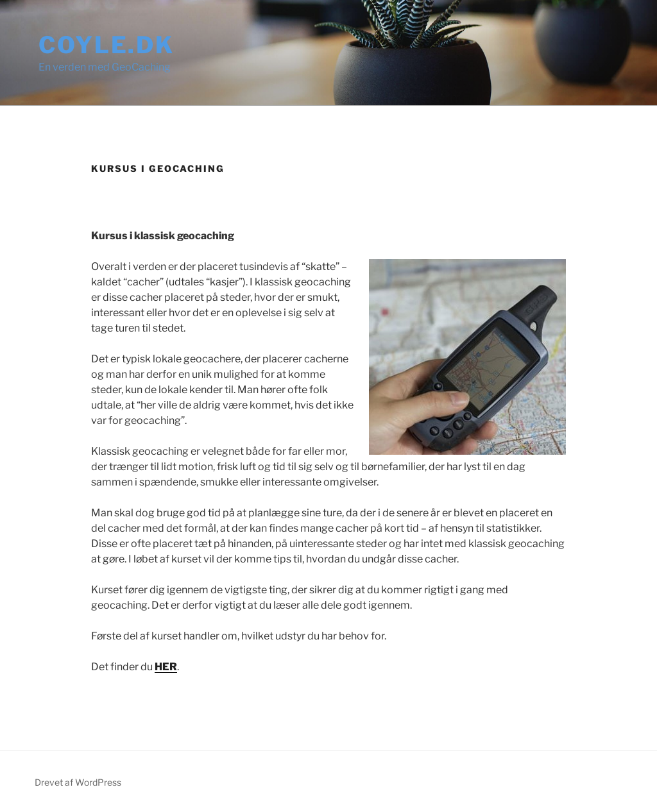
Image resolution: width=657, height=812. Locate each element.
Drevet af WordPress (78, 782)
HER (166, 667)
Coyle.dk (107, 45)
